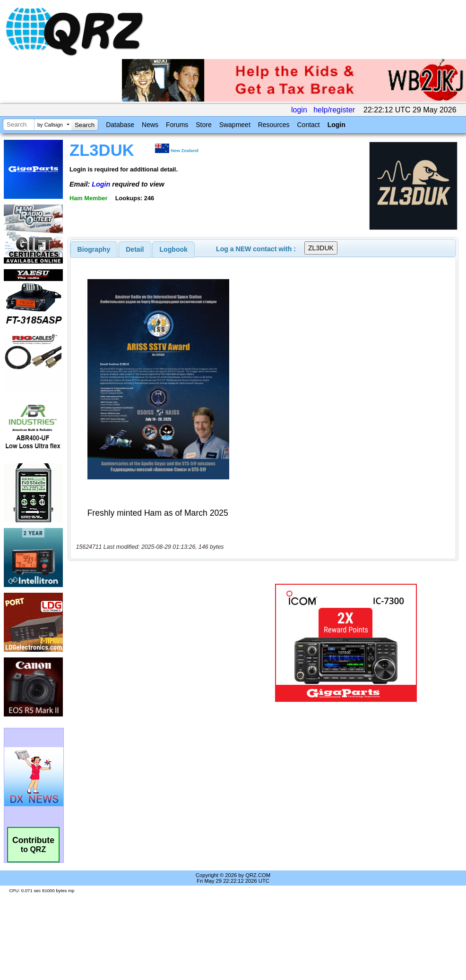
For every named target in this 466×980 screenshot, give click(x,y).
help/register (334, 110)
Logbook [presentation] (174, 249)
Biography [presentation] (94, 249)
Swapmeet (235, 125)
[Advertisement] (158, 643)
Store (203, 125)
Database (120, 125)
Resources (274, 125)
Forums (177, 125)
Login (337, 125)
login (299, 110)
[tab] (94, 249)
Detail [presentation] (135, 249)
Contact (308, 125)
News (150, 125)
